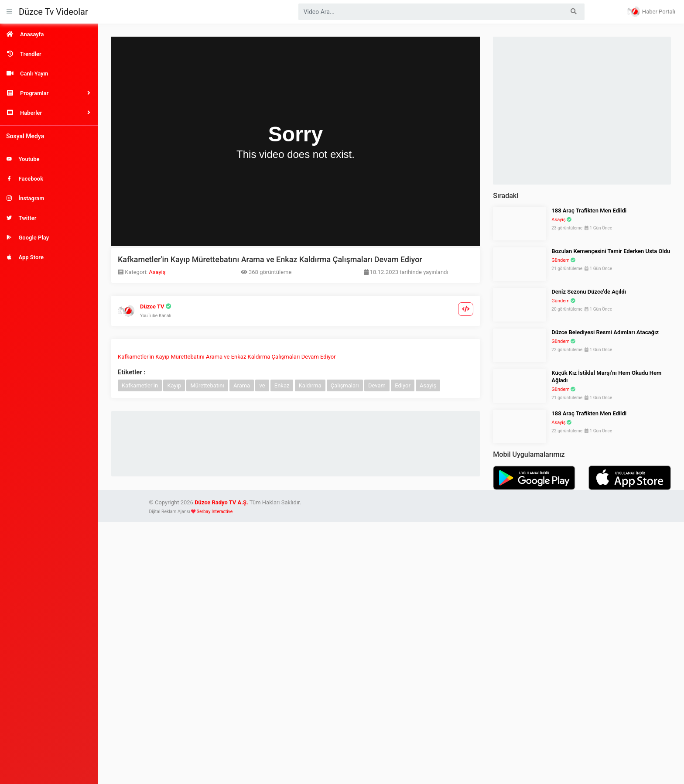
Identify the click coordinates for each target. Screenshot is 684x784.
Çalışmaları (345, 385)
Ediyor (403, 385)
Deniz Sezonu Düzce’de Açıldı (589, 292)
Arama (242, 385)
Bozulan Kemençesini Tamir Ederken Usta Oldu (611, 251)
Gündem (560, 260)
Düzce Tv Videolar (53, 12)
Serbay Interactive (215, 512)
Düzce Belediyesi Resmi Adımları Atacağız (605, 332)
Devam (377, 385)
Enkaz (282, 385)
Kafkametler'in (140, 385)
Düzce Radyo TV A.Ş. (221, 502)
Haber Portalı (651, 11)
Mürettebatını (207, 385)
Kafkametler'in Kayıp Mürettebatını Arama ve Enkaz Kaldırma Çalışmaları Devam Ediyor (227, 357)
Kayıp (174, 385)
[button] (49, 93)
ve (262, 385)
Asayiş (157, 272)
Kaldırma (310, 385)
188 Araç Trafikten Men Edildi (589, 211)
